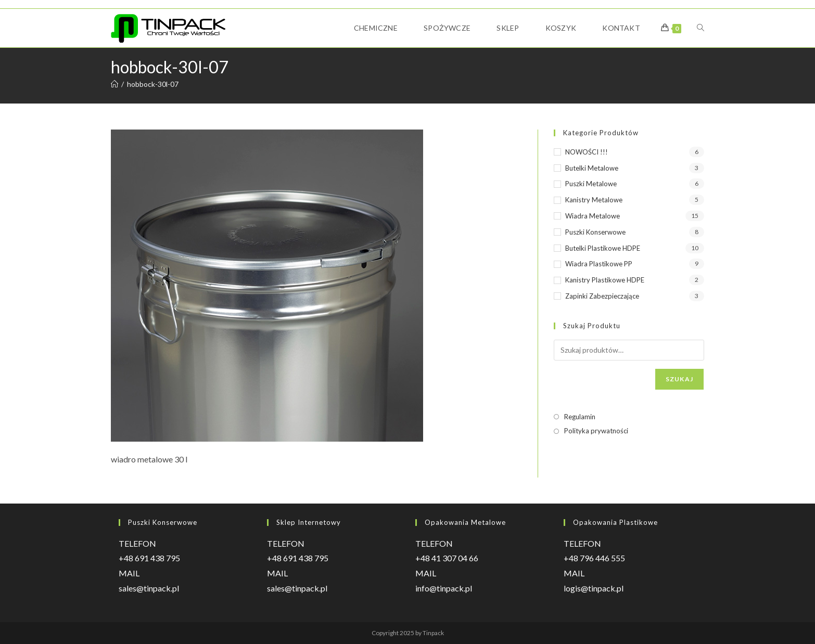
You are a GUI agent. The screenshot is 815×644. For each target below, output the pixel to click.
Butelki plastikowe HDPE (603, 248)
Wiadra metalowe (593, 216)
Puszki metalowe (591, 184)
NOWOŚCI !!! (587, 152)
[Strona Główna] (114, 84)
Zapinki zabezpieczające (602, 296)
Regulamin (580, 417)
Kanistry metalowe (594, 200)
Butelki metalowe (592, 168)
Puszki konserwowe (595, 232)
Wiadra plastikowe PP (599, 264)
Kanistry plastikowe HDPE (605, 280)
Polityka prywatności (596, 431)
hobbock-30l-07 (153, 84)
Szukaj (679, 379)
